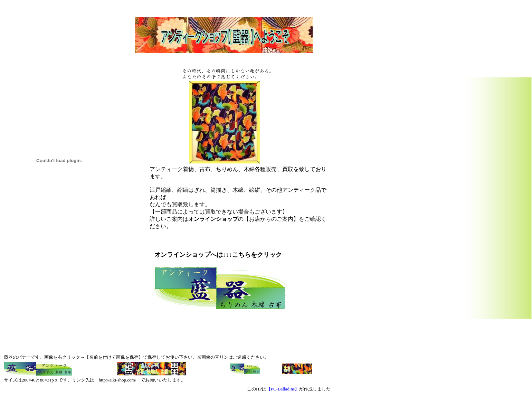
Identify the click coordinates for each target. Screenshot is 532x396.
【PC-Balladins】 (283, 389)
